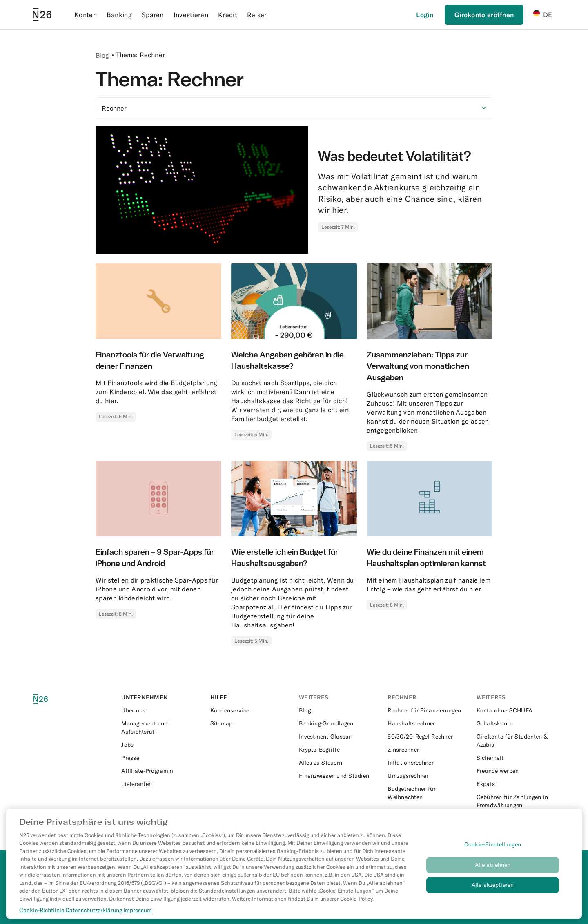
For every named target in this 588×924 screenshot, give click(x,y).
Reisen (258, 15)
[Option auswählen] (294, 108)
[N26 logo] (50, 699)
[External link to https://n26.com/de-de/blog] (338, 710)
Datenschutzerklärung (94, 919)
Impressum (138, 919)
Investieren (191, 15)
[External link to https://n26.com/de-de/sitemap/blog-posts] (250, 723)
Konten (86, 15)
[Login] (425, 15)
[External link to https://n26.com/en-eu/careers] (161, 745)
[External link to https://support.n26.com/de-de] (250, 710)
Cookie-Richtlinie (42, 919)
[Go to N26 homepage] (42, 15)
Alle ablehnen (493, 874)
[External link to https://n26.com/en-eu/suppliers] (161, 784)
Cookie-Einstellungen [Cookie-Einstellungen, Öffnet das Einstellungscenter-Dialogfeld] (493, 854)
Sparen (153, 15)
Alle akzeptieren (493, 894)
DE (543, 14)
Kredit (228, 15)
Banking (119, 15)
